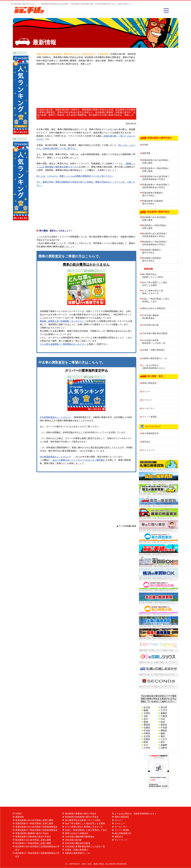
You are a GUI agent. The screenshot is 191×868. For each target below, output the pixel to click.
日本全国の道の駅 (150, 325)
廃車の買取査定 (149, 383)
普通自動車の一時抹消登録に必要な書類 (156, 170)
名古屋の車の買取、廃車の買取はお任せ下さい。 (158, 602)
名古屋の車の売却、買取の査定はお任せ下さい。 (158, 590)
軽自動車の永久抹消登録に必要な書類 (155, 219)
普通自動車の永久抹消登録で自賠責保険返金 (36, 827)
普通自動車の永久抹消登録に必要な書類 (156, 162)
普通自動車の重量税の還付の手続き (153, 194)
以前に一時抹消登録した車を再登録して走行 (156, 300)
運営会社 (146, 442)
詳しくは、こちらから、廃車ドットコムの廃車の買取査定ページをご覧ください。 (75, 176)
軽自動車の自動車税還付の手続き (151, 259)
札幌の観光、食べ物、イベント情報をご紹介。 (157, 650)
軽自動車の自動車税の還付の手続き (82, 817)
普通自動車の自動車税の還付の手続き (33, 837)
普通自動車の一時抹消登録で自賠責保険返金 (36, 830)
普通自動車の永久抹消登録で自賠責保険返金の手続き (156, 178)
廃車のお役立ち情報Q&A (154, 308)
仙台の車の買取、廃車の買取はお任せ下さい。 (157, 482)
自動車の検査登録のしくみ (155, 358)
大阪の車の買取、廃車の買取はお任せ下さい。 (157, 626)
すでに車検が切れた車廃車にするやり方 (153, 292)
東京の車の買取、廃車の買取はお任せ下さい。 (157, 506)
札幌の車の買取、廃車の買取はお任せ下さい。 (157, 470)
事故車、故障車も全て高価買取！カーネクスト (62, 321)
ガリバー (146, 392)
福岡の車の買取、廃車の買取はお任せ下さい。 (157, 638)
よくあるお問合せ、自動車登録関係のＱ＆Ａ (154, 367)
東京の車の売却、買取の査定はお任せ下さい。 (157, 542)
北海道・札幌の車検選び (154, 350)
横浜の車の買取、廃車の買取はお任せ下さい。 (157, 578)
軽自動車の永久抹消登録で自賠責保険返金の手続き (155, 235)
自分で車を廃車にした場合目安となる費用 (155, 284)
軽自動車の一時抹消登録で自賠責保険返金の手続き (155, 243)
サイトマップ (148, 450)
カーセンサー (148, 408)
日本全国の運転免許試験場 (155, 333)
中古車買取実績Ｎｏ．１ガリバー (56, 417)
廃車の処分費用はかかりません (86, 264)
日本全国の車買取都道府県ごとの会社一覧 (154, 342)
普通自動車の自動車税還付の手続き (153, 202)
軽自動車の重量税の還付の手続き (151, 251)
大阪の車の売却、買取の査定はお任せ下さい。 (157, 614)
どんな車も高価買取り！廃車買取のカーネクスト (63, 344)
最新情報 (146, 153)
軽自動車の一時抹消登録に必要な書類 (155, 227)
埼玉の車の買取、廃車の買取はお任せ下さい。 (157, 494)
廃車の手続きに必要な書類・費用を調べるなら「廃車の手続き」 (67, 54)
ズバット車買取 (149, 417)
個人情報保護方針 (150, 433)
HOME (145, 145)
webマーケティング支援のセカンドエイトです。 (158, 687)
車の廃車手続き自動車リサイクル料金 (153, 276)
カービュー (147, 400)
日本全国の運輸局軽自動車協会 (150, 317)
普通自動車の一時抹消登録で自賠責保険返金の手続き (156, 186)
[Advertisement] (86, 87)
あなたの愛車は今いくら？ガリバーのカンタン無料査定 (79, 460)
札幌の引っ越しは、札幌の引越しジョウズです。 (158, 662)
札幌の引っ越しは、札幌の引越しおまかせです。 (158, 674)
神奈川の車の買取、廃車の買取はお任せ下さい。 (158, 566)
